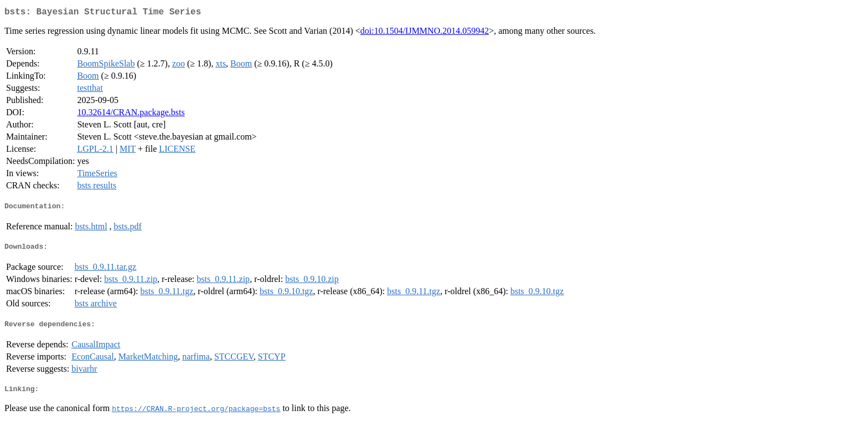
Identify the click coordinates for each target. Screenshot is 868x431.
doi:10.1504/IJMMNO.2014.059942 (425, 33)
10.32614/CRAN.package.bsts (131, 114)
